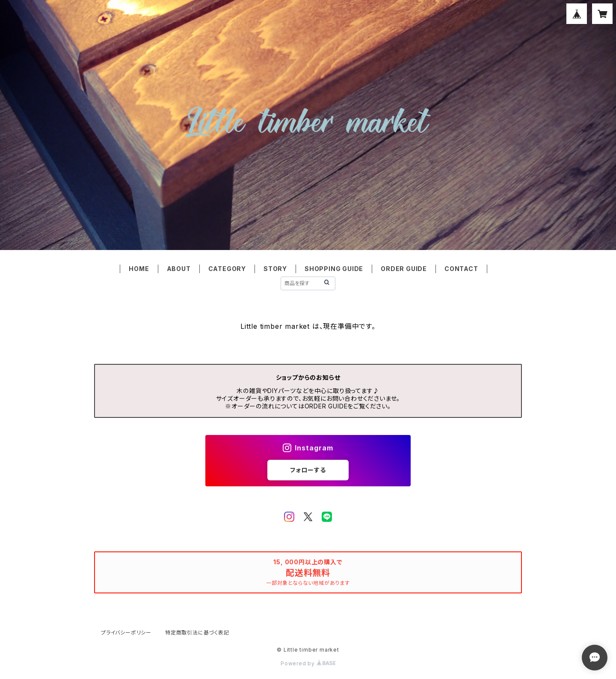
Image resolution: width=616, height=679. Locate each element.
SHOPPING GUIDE (334, 269)
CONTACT (461, 269)
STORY (275, 269)
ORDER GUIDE (404, 269)
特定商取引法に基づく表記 (197, 633)
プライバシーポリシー (126, 633)
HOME (139, 269)
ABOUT (179, 269)
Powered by (308, 663)
